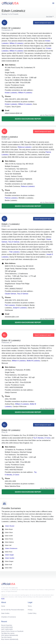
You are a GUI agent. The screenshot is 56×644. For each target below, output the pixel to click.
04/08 (11, 627)
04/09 (7, 627)
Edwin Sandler (8, 558)
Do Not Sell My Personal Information (13, 610)
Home (3, 606)
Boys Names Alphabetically (10, 639)
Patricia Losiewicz (11, 198)
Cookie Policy (32, 613)
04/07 (3, 629)
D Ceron (48, 438)
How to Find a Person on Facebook (12, 631)
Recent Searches (7, 625)
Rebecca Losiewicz (25, 147)
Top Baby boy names (8, 633)
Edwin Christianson (9, 549)
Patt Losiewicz (14, 252)
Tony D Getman (14, 242)
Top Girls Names (6, 637)
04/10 (3, 627)
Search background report (28, 119)
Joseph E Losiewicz (20, 308)
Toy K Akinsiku (38, 438)
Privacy (30, 610)
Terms (30, 606)
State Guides (5, 613)
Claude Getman (10, 294)
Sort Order (49, 16)
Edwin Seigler (8, 555)
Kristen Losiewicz (11, 93)
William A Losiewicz (16, 43)
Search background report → (44, 23)
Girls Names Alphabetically (10, 635)
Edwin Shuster (8, 526)
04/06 (7, 629)
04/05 (11, 629)
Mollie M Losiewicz (33, 361)
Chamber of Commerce (9, 617)
